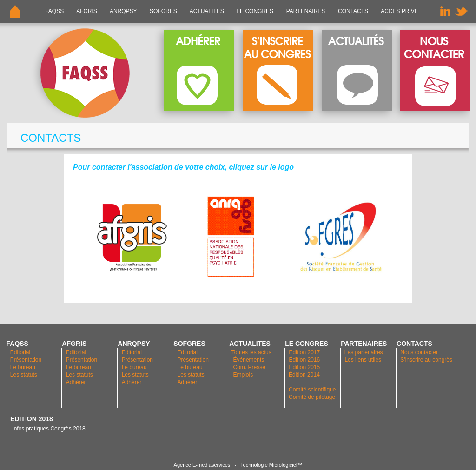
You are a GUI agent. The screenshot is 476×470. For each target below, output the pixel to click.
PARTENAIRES (305, 11)
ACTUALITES (207, 11)
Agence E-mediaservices (202, 465)
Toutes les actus (251, 352)
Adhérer (77, 382)
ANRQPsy (123, 11)
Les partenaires (363, 352)
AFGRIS (87, 11)
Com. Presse (249, 367)
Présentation (26, 360)
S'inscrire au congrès (426, 360)
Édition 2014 (304, 375)
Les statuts (24, 375)
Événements (249, 360)
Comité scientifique (312, 390)
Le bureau (23, 367)
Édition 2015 (304, 367)
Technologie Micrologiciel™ (271, 465)
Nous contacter (419, 352)
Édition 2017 (304, 352)
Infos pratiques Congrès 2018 (48, 429)
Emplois (243, 375)
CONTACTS (353, 11)
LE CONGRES (255, 11)
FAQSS (55, 11)
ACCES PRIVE (400, 11)
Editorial (20, 352)
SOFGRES (163, 11)
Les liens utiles (363, 360)
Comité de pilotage (312, 397)
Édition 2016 (304, 360)
